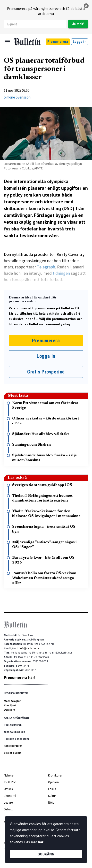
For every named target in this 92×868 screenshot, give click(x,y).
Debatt (8, 809)
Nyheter (9, 775)
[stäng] (86, 6)
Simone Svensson (17, 97)
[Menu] (7, 42)
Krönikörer (55, 775)
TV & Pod (10, 782)
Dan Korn (9, 710)
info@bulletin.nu (29, 648)
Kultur (52, 796)
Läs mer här (34, 842)
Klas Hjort (10, 705)
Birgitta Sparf (13, 753)
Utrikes (8, 789)
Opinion (53, 782)
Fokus (52, 789)
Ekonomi (10, 796)
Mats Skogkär (12, 701)
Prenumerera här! (20, 678)
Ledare (8, 803)
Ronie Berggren (13, 746)
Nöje (51, 803)
